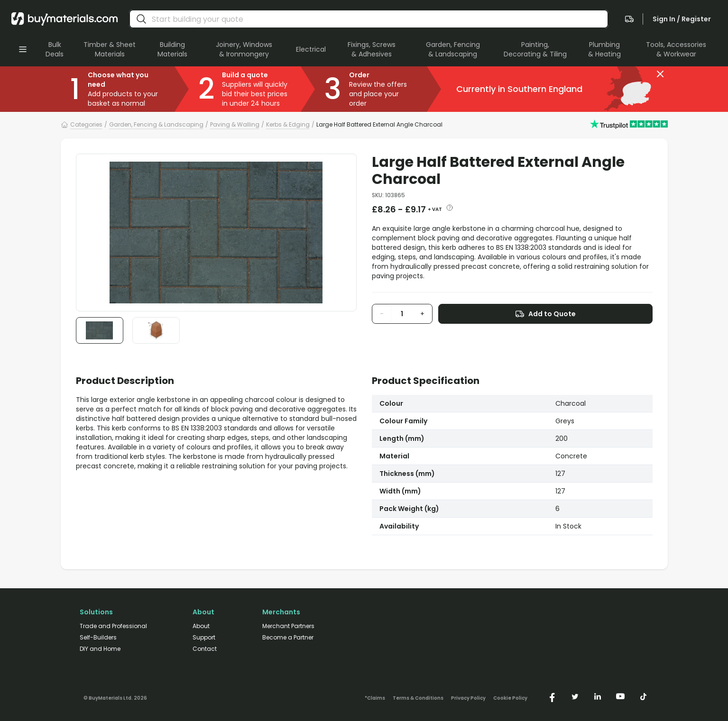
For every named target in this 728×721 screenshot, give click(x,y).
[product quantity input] (402, 314)
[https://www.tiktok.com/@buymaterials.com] (643, 696)
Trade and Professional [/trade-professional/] (113, 626)
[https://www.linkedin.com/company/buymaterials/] (598, 696)
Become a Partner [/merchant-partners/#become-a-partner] (288, 638)
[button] (660, 74)
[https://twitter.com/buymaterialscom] (575, 696)
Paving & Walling (235, 124)
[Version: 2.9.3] (115, 696)
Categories (86, 124)
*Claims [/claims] (375, 698)
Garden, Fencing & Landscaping (156, 124)
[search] (141, 19)
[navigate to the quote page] (629, 19)
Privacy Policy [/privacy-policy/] (468, 698)
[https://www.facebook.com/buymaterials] (552, 696)
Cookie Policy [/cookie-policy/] (510, 698)
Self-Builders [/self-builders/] (98, 638)
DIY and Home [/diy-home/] (100, 649)
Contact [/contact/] (205, 649)
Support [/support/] (204, 638)
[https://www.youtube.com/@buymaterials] (620, 696)
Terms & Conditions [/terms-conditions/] (418, 698)
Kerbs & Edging (288, 124)
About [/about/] (201, 626)
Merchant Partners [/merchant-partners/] (288, 626)
